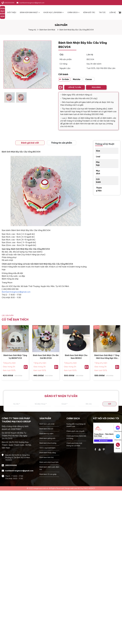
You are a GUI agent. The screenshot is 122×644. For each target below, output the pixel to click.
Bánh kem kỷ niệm (46, 434)
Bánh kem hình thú (47, 457)
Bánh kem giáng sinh (47, 438)
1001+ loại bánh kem (47, 448)
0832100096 (10, 3)
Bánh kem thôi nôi (46, 429)
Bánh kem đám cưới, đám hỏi (49, 468)
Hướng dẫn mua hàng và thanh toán (76, 425)
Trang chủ (32, 30)
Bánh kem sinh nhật (47, 424)
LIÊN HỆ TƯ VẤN (75, 87)
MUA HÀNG (96, 87)
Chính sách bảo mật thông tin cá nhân (74, 444)
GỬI (110, 404)
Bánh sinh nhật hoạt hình (49, 462)
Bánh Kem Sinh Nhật (47, 30)
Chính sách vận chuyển (75, 431)
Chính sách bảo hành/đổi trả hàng (76, 437)
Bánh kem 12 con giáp (48, 474)
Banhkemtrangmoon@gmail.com (16, 292)
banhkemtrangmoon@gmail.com (32, 3)
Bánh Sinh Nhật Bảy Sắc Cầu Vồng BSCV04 (77, 30)
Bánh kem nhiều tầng (48, 453)
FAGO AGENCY (89, 488)
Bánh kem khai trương (48, 443)
